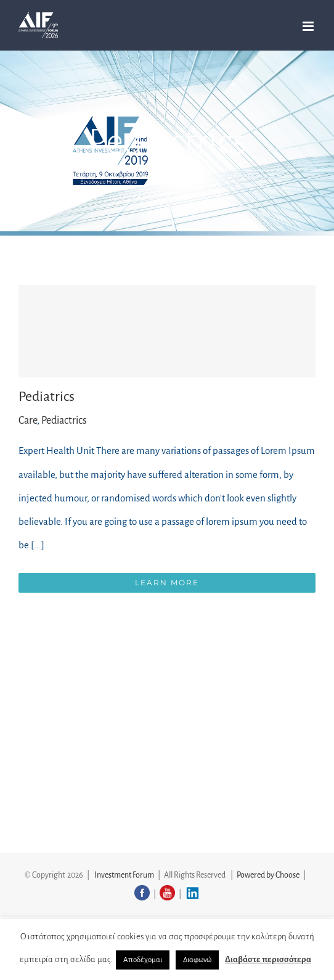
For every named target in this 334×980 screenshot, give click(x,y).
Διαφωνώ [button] (197, 960)
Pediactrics (64, 421)
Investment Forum (124, 875)
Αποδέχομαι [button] (143, 960)
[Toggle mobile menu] (309, 26)
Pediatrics (47, 397)
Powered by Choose (268, 875)
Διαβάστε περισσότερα (268, 959)
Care (28, 421)
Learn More (167, 583)
